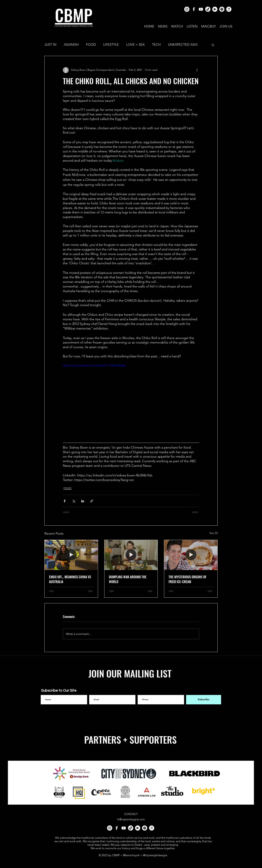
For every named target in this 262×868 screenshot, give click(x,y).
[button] (213, 45)
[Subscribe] (204, 700)
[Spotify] (222, 9)
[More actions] (197, 70)
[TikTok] (208, 9)
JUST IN (50, 45)
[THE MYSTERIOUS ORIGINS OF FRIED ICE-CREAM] (191, 555)
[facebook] (194, 9)
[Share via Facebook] (65, 501)
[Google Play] (215, 9)
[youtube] (201, 9)
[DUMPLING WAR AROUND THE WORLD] (131, 555)
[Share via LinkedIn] (83, 501)
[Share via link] (92, 501)
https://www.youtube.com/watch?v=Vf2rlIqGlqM (94, 365)
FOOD (91, 45)
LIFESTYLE (111, 45)
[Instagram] (187, 9)
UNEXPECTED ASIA (183, 45)
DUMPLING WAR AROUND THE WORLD (128, 579)
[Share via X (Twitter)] (74, 501)
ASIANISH (71, 45)
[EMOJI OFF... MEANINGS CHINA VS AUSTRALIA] (71, 555)
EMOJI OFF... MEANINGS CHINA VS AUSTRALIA (70, 579)
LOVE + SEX (135, 45)
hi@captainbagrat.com (131, 819)
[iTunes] (229, 9)
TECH (156, 45)
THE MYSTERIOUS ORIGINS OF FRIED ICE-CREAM (187, 579)
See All (214, 533)
